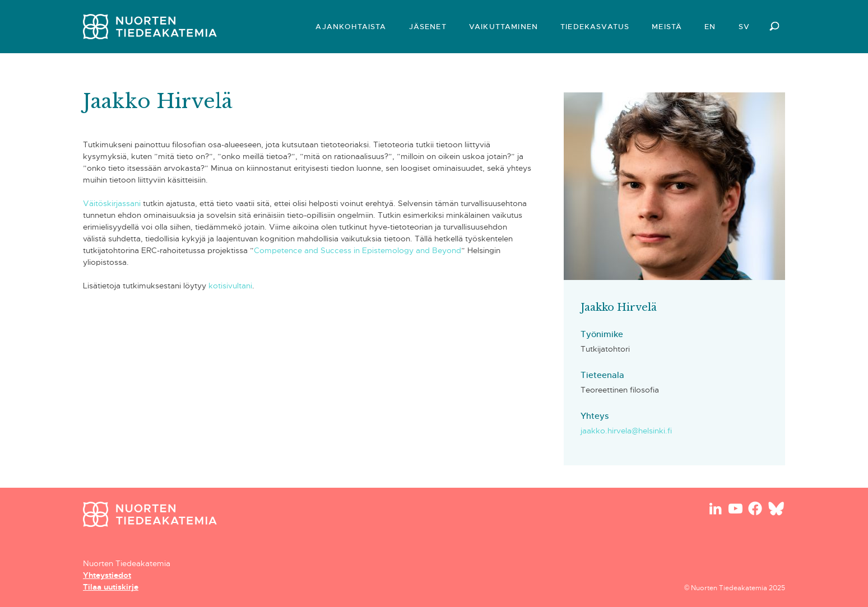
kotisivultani (229, 286)
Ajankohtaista (351, 27)
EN (710, 27)
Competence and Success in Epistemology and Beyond (358, 250)
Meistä (667, 27)
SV (744, 27)
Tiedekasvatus (595, 27)
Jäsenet (428, 27)
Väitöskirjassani (112, 203)
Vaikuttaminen (503, 27)
